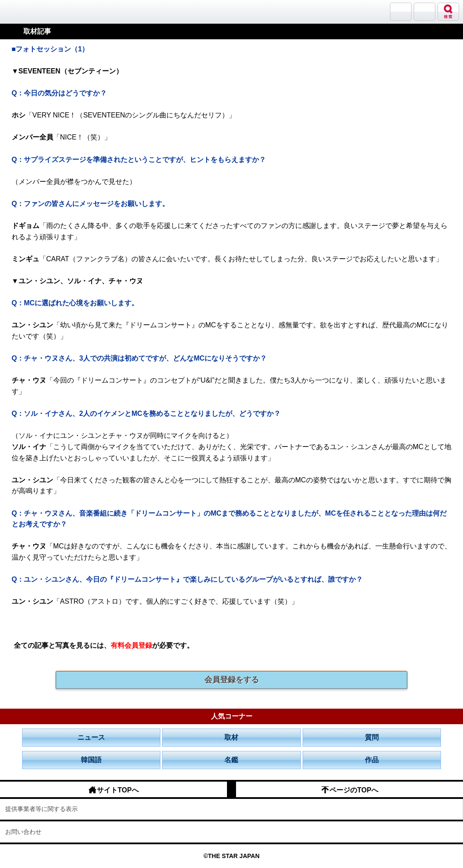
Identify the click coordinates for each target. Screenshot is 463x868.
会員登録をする (232, 680)
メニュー (425, 12)
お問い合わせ (23, 832)
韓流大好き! (29, 11)
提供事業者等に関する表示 (42, 809)
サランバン (401, 12)
